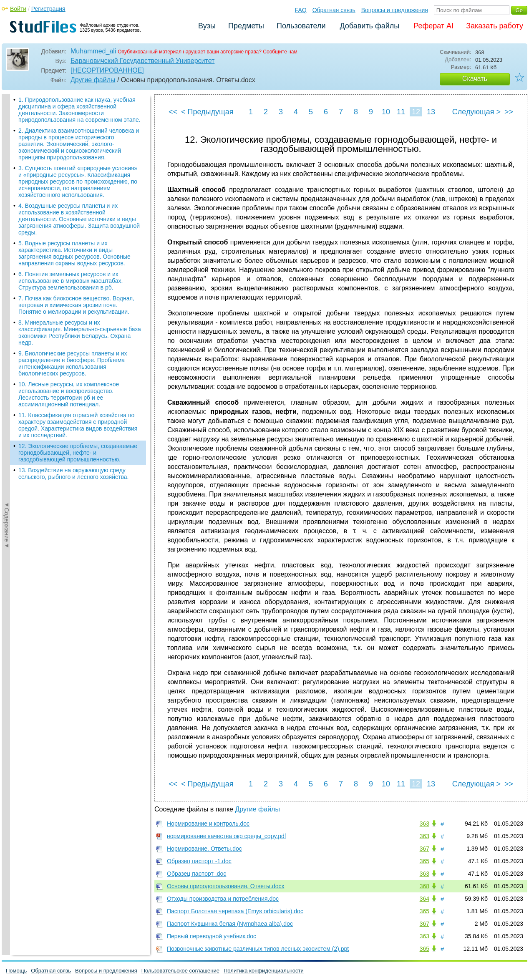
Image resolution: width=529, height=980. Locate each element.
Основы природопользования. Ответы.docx (226, 886)
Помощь (16, 971)
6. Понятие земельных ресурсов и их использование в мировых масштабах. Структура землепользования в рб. (71, 185)
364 (424, 899)
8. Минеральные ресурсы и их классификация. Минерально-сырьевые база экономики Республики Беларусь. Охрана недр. (80, 237)
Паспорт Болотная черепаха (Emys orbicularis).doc (235, 911)
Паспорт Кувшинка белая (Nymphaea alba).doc (230, 924)
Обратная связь (334, 10)
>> (509, 112)
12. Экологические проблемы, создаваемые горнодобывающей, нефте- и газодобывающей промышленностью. (78, 357)
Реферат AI (433, 26)
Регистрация (48, 9)
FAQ (301, 10)
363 (424, 824)
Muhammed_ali (93, 51)
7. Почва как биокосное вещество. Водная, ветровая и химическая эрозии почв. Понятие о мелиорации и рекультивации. (76, 209)
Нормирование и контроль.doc (208, 824)
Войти (18, 9)
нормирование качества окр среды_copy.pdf (227, 836)
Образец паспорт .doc (196, 874)
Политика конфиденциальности (264, 971)
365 (424, 861)
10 (386, 112)
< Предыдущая (207, 112)
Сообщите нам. (281, 52)
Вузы (207, 26)
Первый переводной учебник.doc (212, 936)
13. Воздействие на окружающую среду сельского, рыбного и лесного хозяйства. (73, 378)
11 (401, 112)
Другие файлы (93, 80)
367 (424, 849)
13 (431, 112)
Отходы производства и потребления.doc (223, 899)
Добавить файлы (369, 26)
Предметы (246, 26)
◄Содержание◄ (7, 240)
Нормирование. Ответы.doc (204, 849)
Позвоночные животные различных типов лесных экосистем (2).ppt (258, 949)
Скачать (475, 79)
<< (173, 112)
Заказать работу (495, 26)
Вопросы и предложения (395, 10)
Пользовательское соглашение (180, 971)
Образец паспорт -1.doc (199, 861)
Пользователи (301, 26)
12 (416, 112)
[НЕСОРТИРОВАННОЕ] (107, 70)
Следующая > (476, 112)
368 (424, 886)
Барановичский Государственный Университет (142, 61)
